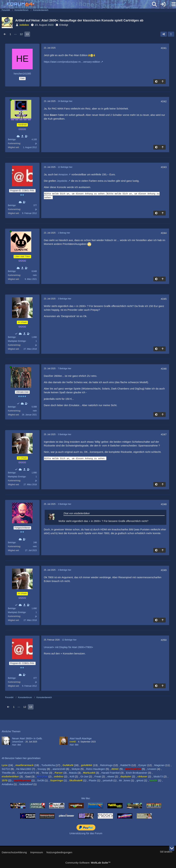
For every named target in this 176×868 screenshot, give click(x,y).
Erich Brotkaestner (137, 773)
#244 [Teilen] (164, 233)
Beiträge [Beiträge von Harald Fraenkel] (12, 543)
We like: (86, 798)
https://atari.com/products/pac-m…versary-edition (72, 62)
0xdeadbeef (26, 784)
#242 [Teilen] (164, 101)
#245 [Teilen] (164, 299)
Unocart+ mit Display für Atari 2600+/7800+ (68, 647)
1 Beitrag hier (64, 233)
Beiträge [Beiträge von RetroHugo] (12, 205)
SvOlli (40, 780)
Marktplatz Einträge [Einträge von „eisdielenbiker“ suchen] (17, 341)
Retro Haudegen (96, 769)
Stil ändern (166, 852)
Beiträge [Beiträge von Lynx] (12, 139)
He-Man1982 (24, 769)
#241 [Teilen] (164, 48)
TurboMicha (48, 765)
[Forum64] (80, 5)
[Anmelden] (163, 4)
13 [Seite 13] (27, 34)
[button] (171, 34)
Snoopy (42, 769)
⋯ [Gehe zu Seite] (15, 34)
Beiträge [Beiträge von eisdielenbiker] (12, 337)
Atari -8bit (16, 745)
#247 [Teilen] (164, 434)
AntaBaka (7, 784)
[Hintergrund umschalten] (156, 81)
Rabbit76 (125, 765)
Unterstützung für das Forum (86, 833)
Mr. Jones (125, 780)
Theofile (6, 773)
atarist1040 (59, 769)
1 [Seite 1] (10, 34)
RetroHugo (106, 765)
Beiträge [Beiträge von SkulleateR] (12, 271)
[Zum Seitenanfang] (163, 81)
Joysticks (62, 181)
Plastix (93, 780)
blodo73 (158, 776)
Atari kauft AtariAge (81, 738)
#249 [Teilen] (164, 570)
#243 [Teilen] (164, 167)
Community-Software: (88, 863)
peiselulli (108, 780)
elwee (111, 776)
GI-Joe (84, 776)
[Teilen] (164, 34)
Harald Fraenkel (111, 773)
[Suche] (154, 4)
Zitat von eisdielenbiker (77, 513)
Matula (73, 773)
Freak (98, 776)
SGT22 (6, 769)
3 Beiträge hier (64, 299)
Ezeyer (142, 765)
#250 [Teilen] (164, 640)
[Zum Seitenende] (172, 848)
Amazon (63, 174)
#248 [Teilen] (164, 504)
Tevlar (45, 773)
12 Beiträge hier (65, 167)
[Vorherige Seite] (5, 34)
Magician (159, 765)
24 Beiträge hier (65, 101)
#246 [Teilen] (164, 369)
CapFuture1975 (26, 773)
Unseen (152, 769)
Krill (72, 776)
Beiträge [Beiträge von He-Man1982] (12, 407)
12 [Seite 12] (21, 34)
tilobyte (76, 769)
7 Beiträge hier (64, 369)
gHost (140, 780)
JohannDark (18, 742)
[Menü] (172, 4)
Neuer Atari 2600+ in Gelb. (27, 738)
